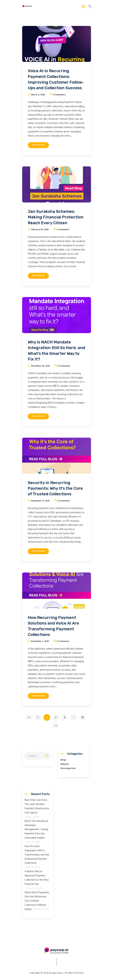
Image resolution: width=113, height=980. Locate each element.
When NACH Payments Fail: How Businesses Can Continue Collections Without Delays (37, 901)
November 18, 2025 (40, 366)
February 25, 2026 (40, 230)
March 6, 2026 (38, 95)
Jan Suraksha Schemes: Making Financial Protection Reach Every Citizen (56, 217)
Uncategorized (68, 768)
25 (84, 717)
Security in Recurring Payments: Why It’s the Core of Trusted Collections (55, 488)
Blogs (63, 760)
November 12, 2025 (40, 501)
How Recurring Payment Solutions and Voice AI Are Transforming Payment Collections (53, 626)
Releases (65, 764)
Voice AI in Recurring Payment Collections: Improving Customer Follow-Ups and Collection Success (56, 79)
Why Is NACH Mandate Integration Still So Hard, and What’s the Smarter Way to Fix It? (56, 351)
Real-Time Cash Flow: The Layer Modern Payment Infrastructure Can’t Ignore (37, 806)
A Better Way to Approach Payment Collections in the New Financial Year (37, 878)
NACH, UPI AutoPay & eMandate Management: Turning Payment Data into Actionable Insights (36, 830)
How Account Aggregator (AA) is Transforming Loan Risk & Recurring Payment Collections (37, 855)
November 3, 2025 (40, 641)
